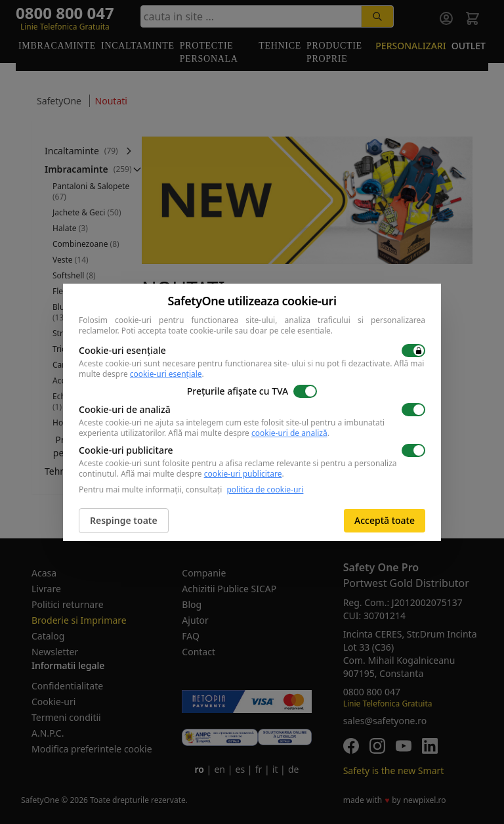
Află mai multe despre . (249, 433)
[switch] (413, 351)
